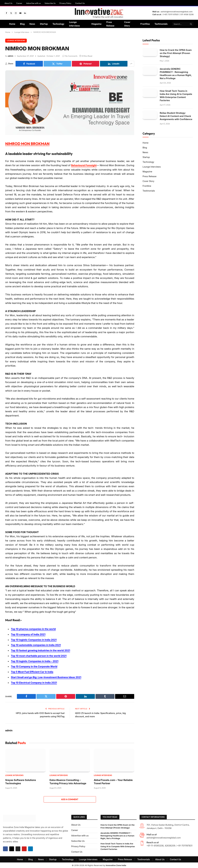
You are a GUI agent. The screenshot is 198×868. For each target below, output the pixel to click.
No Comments (70, 56)
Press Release (110, 24)
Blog (22, 24)
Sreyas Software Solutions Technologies (21, 781)
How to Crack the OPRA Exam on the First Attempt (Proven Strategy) (176, 53)
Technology (59, 24)
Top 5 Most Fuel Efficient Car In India (33, 672)
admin (11, 56)
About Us (8, 3)
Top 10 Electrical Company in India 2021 (35, 682)
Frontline (145, 24)
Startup (44, 24)
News (32, 24)
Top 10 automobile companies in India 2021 (37, 645)
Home (12, 24)
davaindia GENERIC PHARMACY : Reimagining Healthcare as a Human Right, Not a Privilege (176, 73)
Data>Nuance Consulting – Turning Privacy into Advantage (68, 781)
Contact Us (80, 3)
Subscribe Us (50, 3)
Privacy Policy (65, 3)
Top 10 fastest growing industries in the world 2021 (41, 650)
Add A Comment (70, 799)
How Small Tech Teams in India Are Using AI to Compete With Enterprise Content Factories (176, 95)
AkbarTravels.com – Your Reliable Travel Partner (113, 781)
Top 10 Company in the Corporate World (35, 666)
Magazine (97, 24)
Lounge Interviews (74, 24)
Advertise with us (33, 3)
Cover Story (127, 24)
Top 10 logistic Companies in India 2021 (34, 640)
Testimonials (161, 24)
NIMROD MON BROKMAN (29, 143)
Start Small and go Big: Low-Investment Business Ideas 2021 (47, 677)
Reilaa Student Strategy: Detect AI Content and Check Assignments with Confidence (176, 116)
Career (19, 3)
